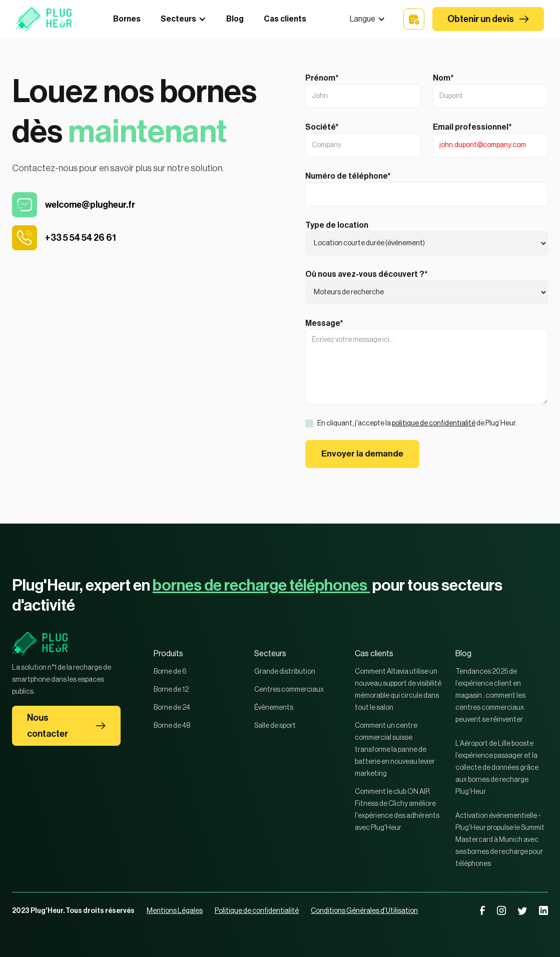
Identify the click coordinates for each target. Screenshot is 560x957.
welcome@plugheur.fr (90, 205)
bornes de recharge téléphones (261, 586)
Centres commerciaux (289, 690)
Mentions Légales (175, 911)
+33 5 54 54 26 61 (81, 238)
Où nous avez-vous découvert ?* (367, 274)
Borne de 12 (171, 690)
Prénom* (322, 78)
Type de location (337, 225)
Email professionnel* (472, 127)
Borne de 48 (172, 726)
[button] (368, 19)
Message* (324, 323)
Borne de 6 (170, 672)
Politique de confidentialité (257, 911)
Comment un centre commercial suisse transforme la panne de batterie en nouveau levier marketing (395, 750)
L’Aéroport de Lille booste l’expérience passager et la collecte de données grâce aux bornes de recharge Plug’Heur (497, 768)
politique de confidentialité (434, 423)
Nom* (443, 78)
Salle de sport (275, 726)
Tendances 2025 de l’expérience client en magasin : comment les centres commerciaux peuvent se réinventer (490, 696)
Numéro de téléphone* (348, 176)
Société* (322, 127)
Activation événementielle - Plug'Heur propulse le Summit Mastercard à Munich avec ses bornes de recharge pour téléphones (500, 840)
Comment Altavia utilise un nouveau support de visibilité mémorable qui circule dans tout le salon (398, 690)
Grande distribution (285, 672)
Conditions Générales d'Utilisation (364, 911)
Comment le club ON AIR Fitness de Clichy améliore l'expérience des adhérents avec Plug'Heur (397, 810)
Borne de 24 (172, 708)
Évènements (274, 708)
